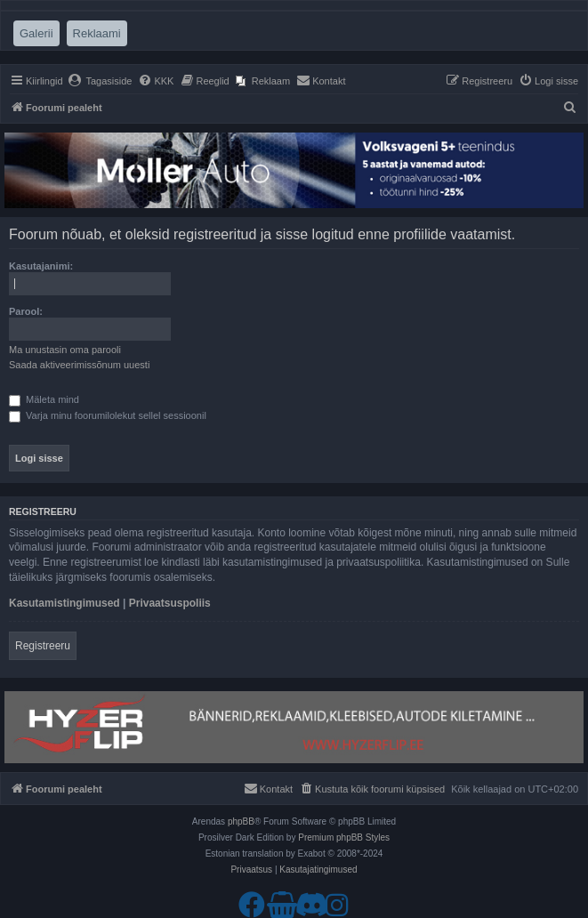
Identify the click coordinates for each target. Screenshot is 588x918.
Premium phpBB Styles (344, 837)
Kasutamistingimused (64, 603)
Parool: (26, 311)
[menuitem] (100, 81)
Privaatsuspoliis (170, 603)
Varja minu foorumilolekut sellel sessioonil (108, 415)
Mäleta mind (44, 399)
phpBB (241, 821)
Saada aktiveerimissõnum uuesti (79, 365)
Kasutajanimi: (41, 266)
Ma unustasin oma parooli (65, 350)
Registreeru (43, 646)
